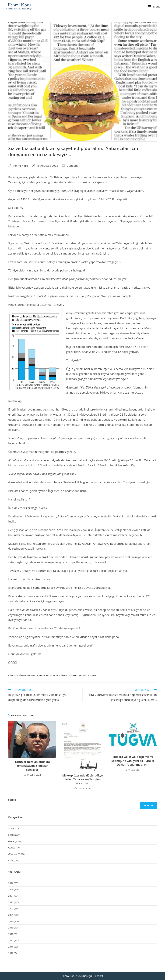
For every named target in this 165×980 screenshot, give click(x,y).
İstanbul (92, 675)
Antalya (31, 675)
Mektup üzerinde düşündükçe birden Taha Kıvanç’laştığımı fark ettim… (82, 779)
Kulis (11, 860)
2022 (11, 909)
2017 (11, 940)
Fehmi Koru (20, 166)
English (12, 835)
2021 (11, 915)
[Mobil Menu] (154, 6)
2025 (11, 890)
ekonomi (51, 675)
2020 (11, 921)
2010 (11, 953)
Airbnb (22, 675)
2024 (11, 896)
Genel (11, 841)
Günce (12, 848)
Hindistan (62, 675)
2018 (11, 934)
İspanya (83, 675)
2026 (11, 883)
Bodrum (41, 675)
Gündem (72, 166)
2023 (11, 902)
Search (12, 800)
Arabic (12, 829)
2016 (11, 947)
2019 (11, 928)
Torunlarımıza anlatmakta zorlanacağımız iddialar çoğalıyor (32, 766)
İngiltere (73, 675)
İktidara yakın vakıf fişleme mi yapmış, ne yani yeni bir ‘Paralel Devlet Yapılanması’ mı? (133, 761)
